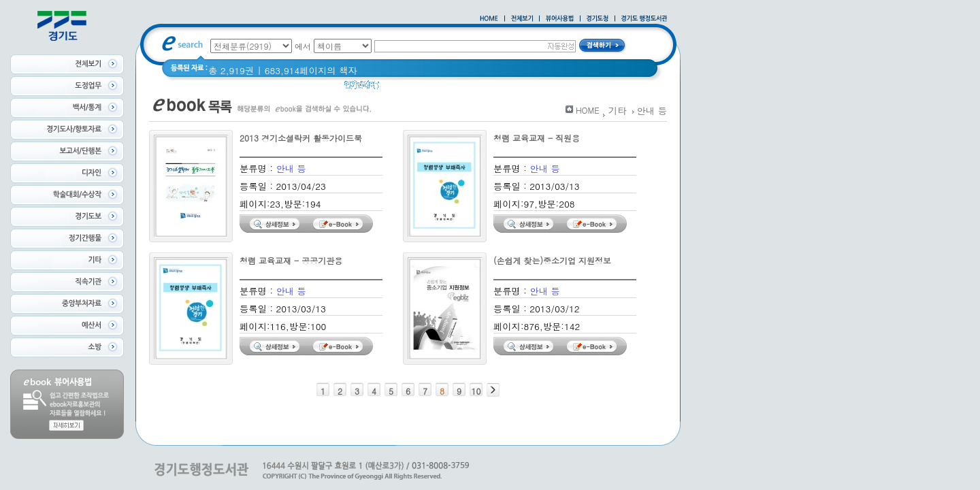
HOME (588, 110)
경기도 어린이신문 (454, 88)
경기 (397, 88)
